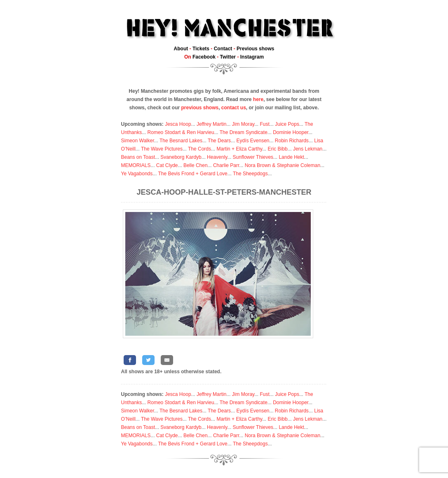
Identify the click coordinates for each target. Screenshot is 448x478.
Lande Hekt (291, 157)
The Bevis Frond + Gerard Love (192, 174)
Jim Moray (243, 124)
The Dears (219, 141)
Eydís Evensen (253, 141)
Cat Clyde (167, 165)
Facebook (204, 57)
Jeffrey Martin (211, 124)
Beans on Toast (138, 157)
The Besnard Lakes (181, 141)
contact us (234, 108)
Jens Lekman (308, 149)
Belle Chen (196, 165)
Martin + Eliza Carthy (239, 149)
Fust (265, 124)
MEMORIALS (136, 165)
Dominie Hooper (291, 132)
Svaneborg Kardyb (181, 157)
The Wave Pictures (162, 149)
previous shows (200, 108)
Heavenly (217, 157)
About (181, 49)
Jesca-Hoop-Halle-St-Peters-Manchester (224, 192)
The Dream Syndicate (244, 132)
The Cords (199, 149)
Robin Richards (292, 141)
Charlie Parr (226, 165)
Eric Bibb (278, 149)
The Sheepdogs (250, 174)
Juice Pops (287, 124)
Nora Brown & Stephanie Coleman (283, 165)
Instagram (252, 57)
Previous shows (255, 49)
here (258, 99)
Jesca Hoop (178, 124)
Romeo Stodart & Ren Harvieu (181, 132)
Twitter (228, 57)
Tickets (201, 49)
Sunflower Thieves (253, 157)
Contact (223, 49)
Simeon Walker (138, 141)
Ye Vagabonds (137, 174)
